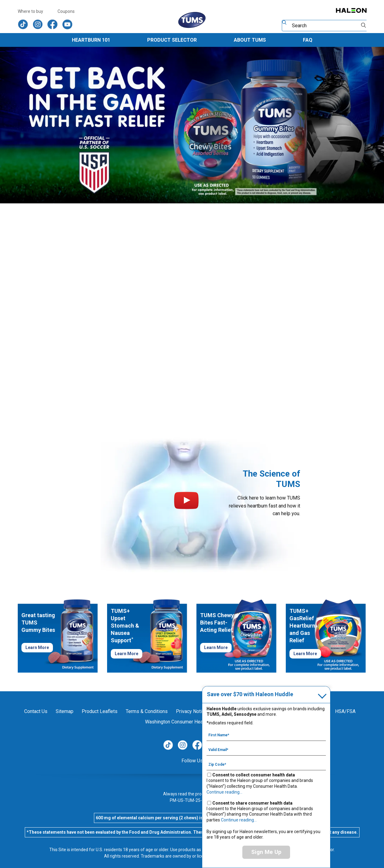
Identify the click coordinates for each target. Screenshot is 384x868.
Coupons (66, 11)
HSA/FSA (345, 711)
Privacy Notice (192, 711)
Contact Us (36, 711)
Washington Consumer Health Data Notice (190, 722)
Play (186, 500)
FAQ (308, 40)
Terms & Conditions (147, 711)
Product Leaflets (100, 711)
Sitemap (65, 711)
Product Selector (172, 40)
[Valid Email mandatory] (266, 749)
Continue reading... (224, 792)
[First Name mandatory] (266, 735)
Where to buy (30, 11)
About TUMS (250, 40)
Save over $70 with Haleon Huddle (250, 694)
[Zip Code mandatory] (266, 764)
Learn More (37, 647)
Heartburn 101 (91, 40)
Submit (364, 25)
